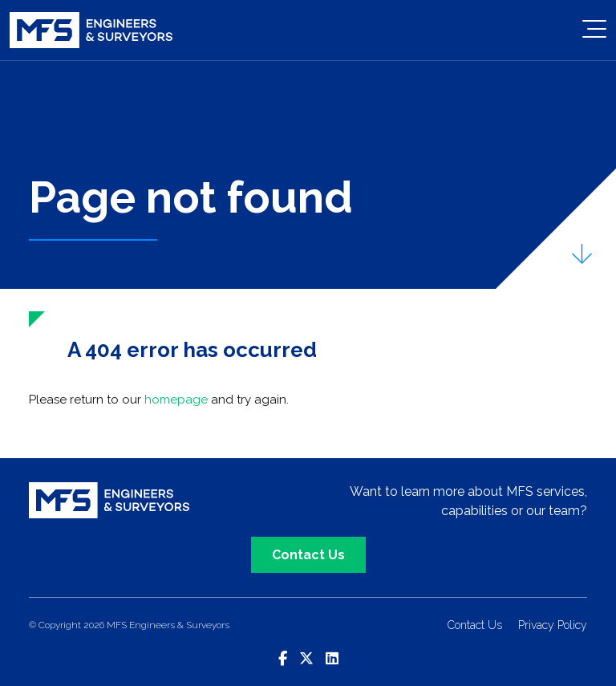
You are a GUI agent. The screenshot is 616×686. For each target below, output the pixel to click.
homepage (176, 400)
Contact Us (308, 555)
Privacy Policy (553, 625)
